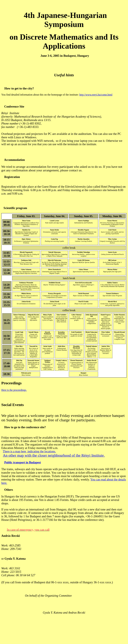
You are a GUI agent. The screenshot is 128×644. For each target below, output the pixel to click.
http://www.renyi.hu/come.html (96, 95)
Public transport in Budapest (23, 462)
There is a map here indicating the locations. (29, 451)
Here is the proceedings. (14, 390)
